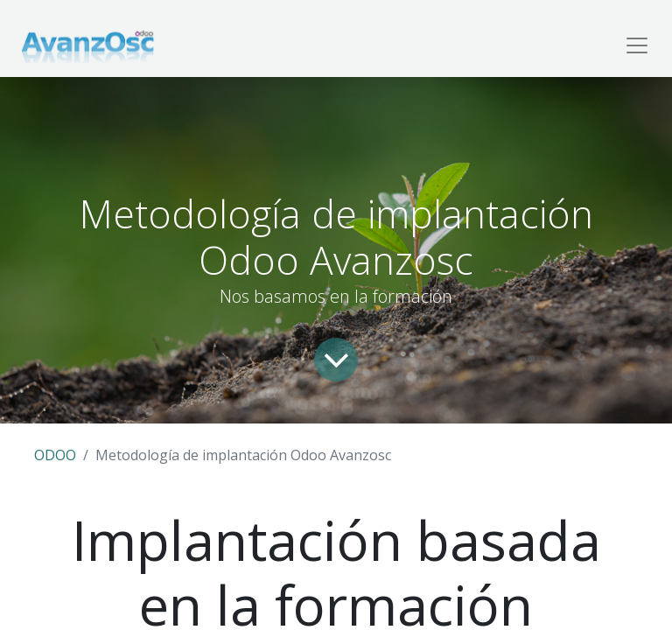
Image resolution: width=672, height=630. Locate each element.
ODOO (55, 455)
